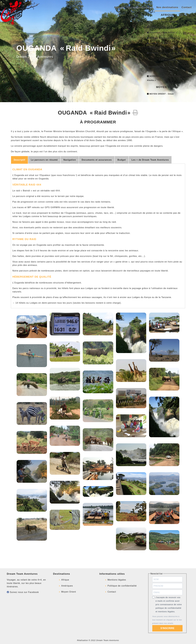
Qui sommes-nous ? (140, 7)
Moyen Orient (69, 592)
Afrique (65, 580)
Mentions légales (117, 580)
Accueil (119, 7)
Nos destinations (167, 7)
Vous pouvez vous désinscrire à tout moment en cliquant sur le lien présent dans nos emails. (167, 620)
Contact (187, 7)
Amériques (67, 586)
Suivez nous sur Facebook (23, 592)
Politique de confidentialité (122, 586)
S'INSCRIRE (167, 628)
